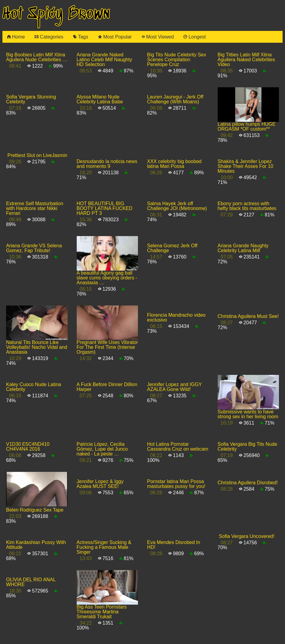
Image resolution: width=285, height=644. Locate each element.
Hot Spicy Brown (56, 14)
